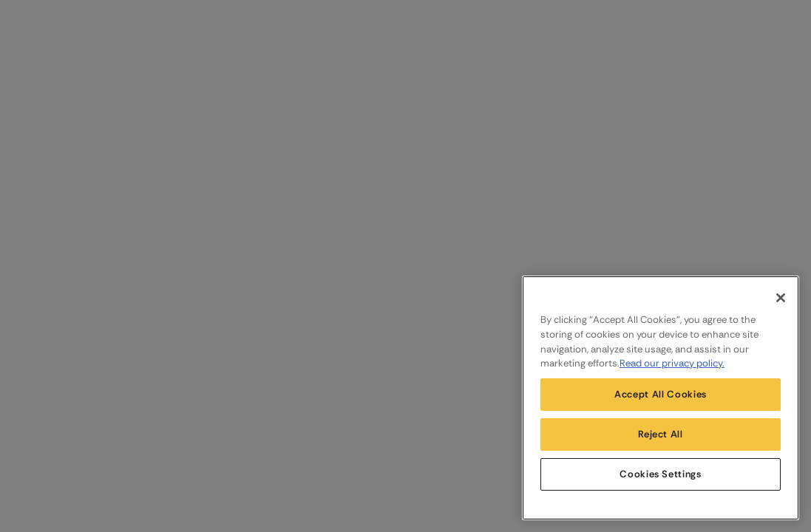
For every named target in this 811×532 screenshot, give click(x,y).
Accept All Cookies (661, 394)
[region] (661, 398)
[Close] (781, 298)
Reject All (661, 434)
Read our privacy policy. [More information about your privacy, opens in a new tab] (672, 363)
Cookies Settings (661, 474)
